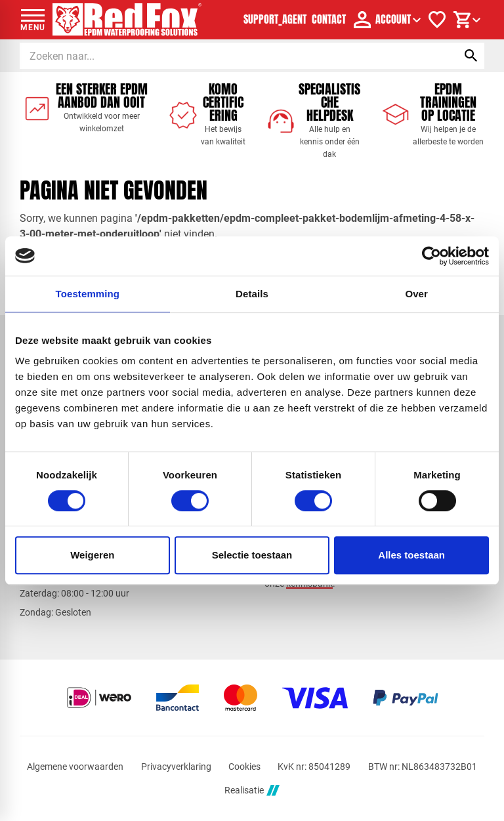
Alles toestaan (411, 555)
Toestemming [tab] (88, 294)
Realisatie (252, 790)
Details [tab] (252, 294)
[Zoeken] (226, 56)
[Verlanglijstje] (437, 20)
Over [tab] (416, 294)
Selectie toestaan (252, 555)
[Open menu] (33, 20)
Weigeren (92, 555)
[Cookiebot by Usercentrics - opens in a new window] (431, 256)
